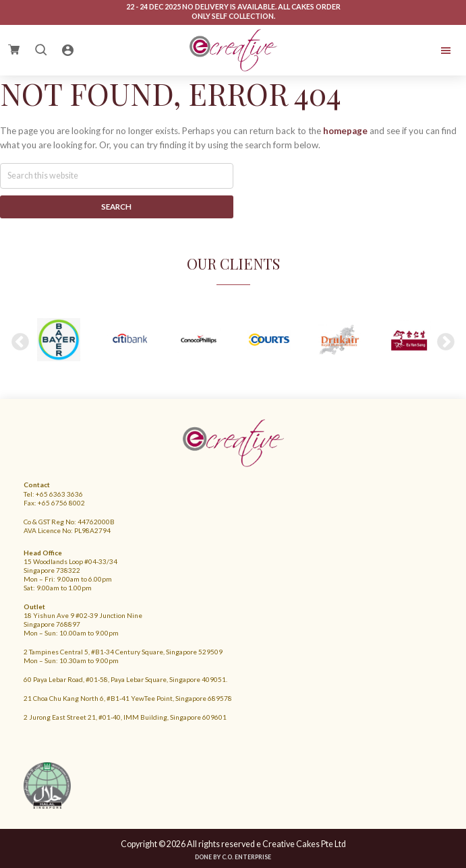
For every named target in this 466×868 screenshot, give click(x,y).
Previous (20, 342)
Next (446, 342)
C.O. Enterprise (246, 857)
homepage (345, 131)
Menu (408, 51)
